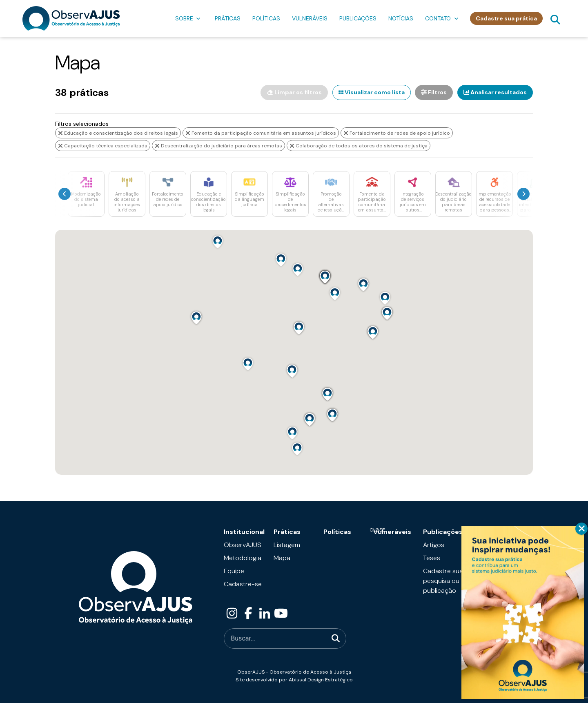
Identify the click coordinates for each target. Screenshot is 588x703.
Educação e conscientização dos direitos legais (118, 133)
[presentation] (65, 194)
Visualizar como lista (370, 92)
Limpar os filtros (293, 92)
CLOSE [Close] (581, 529)
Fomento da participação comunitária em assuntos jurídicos (261, 133)
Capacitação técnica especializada (103, 145)
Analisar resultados (495, 92)
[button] (218, 241)
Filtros (433, 92)
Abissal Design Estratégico (321, 679)
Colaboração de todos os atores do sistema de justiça (359, 145)
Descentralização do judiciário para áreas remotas (218, 145)
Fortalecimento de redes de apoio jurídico (397, 133)
